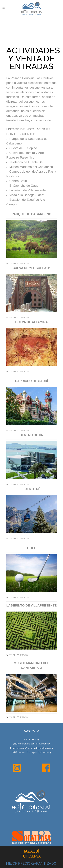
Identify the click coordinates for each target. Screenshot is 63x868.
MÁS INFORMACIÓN (19, 264)
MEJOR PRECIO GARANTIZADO (31, 863)
